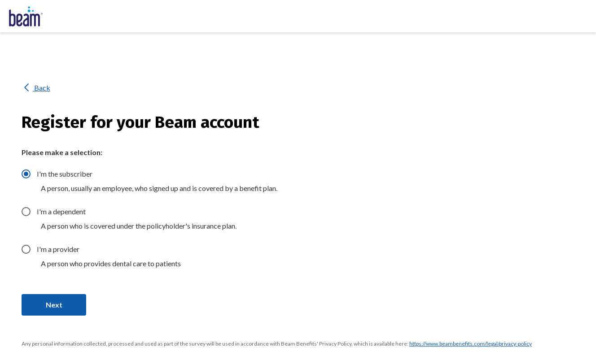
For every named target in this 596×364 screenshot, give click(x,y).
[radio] (26, 174)
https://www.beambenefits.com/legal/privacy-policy (471, 344)
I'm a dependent (61, 211)
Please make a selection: (62, 152)
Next (54, 305)
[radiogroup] (309, 221)
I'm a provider (58, 249)
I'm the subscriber (65, 174)
